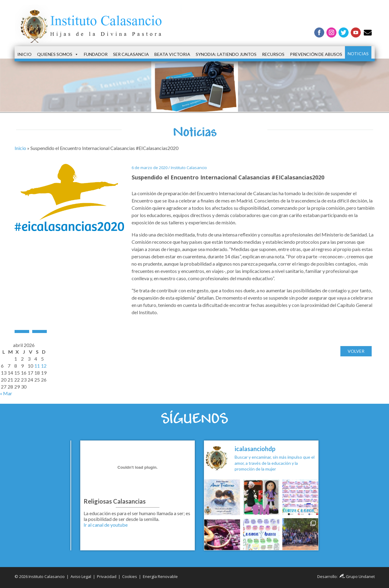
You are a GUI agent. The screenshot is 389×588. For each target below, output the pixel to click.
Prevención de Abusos (316, 54)
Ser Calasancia (131, 54)
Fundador (96, 54)
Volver (356, 351)
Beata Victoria (172, 54)
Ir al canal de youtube (106, 525)
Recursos (273, 54)
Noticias (358, 54)
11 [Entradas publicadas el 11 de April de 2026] (37, 366)
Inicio (24, 54)
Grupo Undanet (357, 576)
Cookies (130, 576)
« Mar (6, 393)
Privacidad (107, 576)
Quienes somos (58, 54)
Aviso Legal (81, 576)
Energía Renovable (160, 576)
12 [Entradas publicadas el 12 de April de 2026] (44, 366)
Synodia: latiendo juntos (226, 54)
